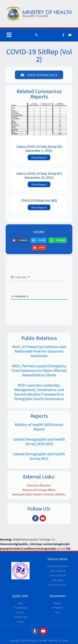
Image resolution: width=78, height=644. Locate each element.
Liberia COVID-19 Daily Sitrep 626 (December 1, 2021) (39, 149)
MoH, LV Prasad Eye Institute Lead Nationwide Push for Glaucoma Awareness (39, 351)
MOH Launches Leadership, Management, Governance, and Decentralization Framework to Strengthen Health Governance (39, 392)
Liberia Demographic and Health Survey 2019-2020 (39, 441)
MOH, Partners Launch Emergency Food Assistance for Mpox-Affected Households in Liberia (39, 370)
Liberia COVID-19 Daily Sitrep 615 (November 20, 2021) (39, 176)
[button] (39, 75)
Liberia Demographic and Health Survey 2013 (39, 456)
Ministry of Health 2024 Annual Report (39, 427)
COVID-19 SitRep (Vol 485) (39, 200)
